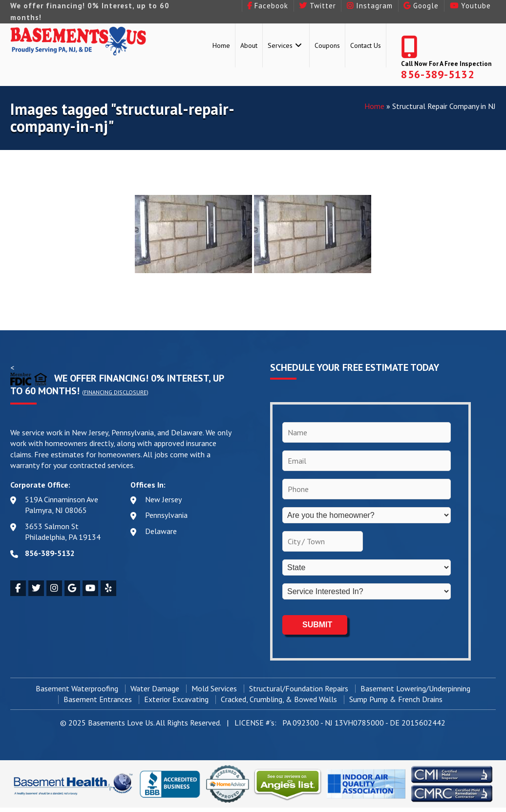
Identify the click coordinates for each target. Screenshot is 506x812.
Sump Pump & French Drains (396, 699)
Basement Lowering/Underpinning (415, 688)
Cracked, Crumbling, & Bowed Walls (279, 699)
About (249, 45)
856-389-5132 (437, 74)
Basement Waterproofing (77, 688)
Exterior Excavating (176, 699)
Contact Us (366, 45)
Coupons (327, 45)
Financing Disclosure (115, 392)
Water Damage (155, 688)
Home (221, 45)
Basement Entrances (98, 699)
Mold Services (214, 688)
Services (280, 45)
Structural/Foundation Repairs (299, 688)
